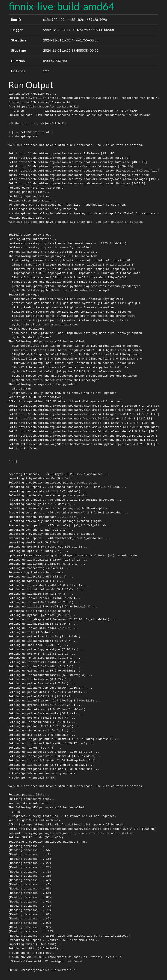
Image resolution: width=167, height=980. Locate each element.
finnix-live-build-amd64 (62, 6)
